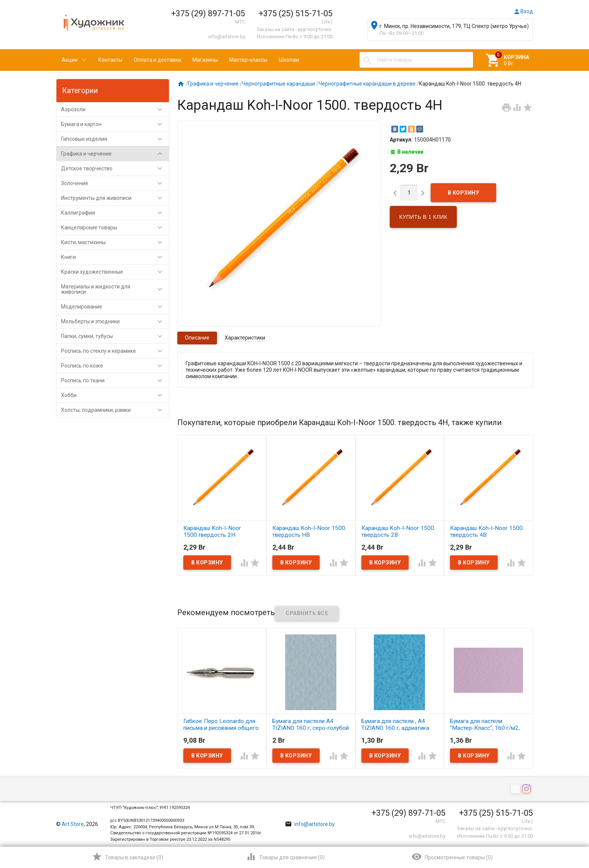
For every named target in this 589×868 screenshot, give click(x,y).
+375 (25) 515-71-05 (296, 13)
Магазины (205, 60)
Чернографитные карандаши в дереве (367, 84)
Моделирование (115, 307)
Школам (289, 60)
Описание (197, 338)
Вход (523, 11)
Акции (70, 60)
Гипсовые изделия (115, 139)
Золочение (115, 183)
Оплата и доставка (157, 60)
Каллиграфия (115, 213)
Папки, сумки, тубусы (115, 336)
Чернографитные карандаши (279, 84)
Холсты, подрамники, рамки (115, 410)
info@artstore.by (227, 37)
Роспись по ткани (115, 380)
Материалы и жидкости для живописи (115, 289)
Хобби (115, 395)
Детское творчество (115, 168)
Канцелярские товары (115, 228)
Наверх (557, 832)
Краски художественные (115, 272)
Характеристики (245, 338)
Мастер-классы (248, 60)
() (127, 857)
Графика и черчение (115, 154)
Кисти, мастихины (115, 242)
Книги (115, 257)
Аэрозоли (115, 109)
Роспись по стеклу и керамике (115, 351)
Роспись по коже (115, 366)
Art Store (73, 824)
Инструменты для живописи (115, 198)
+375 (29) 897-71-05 (208, 13)
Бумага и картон (115, 124)
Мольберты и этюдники (115, 321)
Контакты (110, 60)
